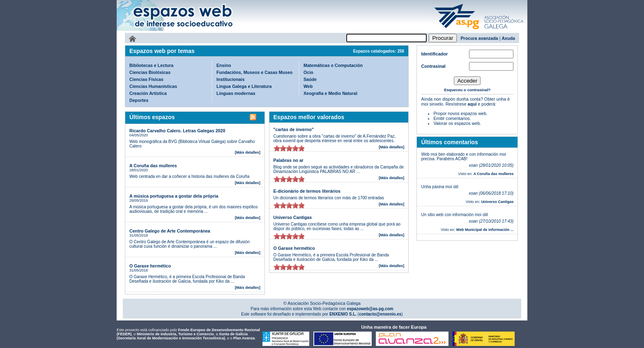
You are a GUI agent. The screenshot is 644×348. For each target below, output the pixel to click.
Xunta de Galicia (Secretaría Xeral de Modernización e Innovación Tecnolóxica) (182, 336)
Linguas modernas (236, 93)
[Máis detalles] (248, 152)
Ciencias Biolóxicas (150, 72)
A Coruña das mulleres (153, 166)
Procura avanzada (480, 38)
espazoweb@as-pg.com (370, 309)
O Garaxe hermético (150, 266)
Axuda (508, 38)
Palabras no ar (289, 160)
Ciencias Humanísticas (153, 86)
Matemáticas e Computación (333, 65)
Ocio (308, 72)
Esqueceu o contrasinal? (467, 90)
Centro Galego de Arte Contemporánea (170, 231)
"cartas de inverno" (294, 129)
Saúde (310, 79)
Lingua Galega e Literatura (244, 86)
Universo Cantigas (293, 217)
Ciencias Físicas (146, 79)
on (277, 148)
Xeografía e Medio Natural (330, 93)
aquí (472, 104)
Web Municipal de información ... (485, 230)
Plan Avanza (244, 338)
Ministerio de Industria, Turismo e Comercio (175, 334)
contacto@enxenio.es (380, 314)
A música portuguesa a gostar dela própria (174, 196)
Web (308, 86)
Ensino (224, 65)
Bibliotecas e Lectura (151, 65)
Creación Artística (148, 93)
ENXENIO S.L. (342, 314)
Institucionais (231, 79)
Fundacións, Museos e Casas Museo (254, 72)
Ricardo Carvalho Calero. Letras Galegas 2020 (177, 131)
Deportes (139, 100)
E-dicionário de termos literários (307, 191)
